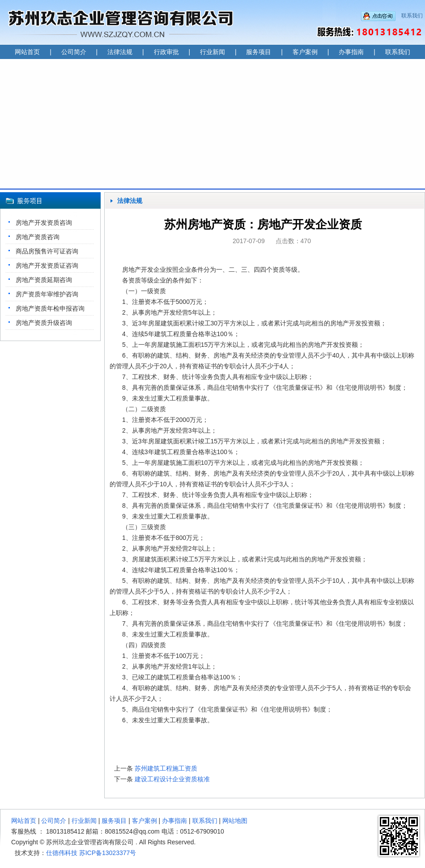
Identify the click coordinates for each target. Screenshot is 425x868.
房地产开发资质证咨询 (47, 265)
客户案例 (305, 52)
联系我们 (412, 16)
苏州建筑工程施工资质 (166, 768)
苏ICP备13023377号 (108, 853)
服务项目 (259, 52)
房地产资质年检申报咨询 (50, 308)
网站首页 (27, 52)
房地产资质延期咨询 (44, 280)
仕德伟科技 (62, 853)
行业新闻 (212, 52)
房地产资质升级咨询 (44, 323)
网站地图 (235, 821)
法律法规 (120, 52)
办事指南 (351, 52)
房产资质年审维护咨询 (47, 294)
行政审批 (166, 52)
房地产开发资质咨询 (44, 223)
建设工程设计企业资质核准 (172, 779)
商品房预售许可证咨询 (47, 251)
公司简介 (74, 52)
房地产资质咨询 (38, 237)
